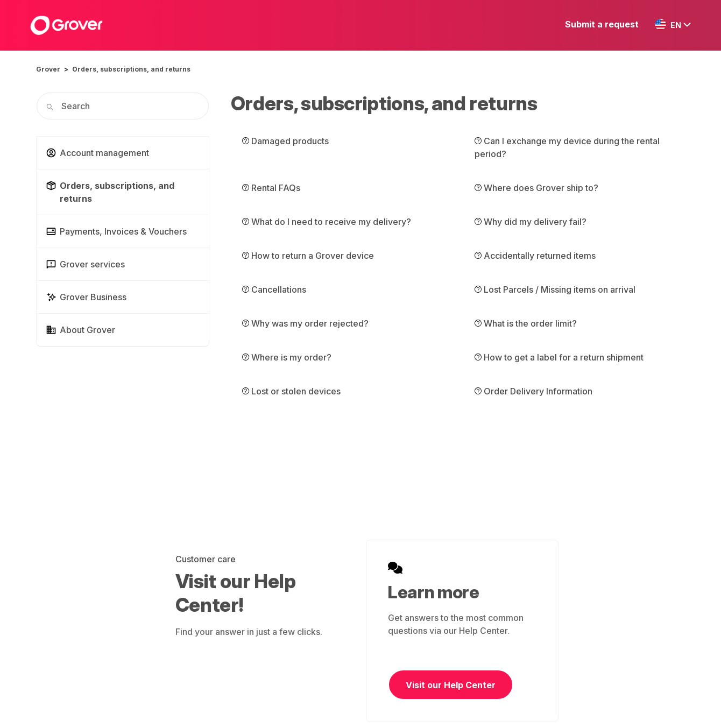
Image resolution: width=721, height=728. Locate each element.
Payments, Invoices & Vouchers (116, 231)
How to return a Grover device (308, 256)
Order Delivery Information (533, 391)
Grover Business (86, 297)
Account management (97, 153)
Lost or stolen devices (291, 391)
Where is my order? (287, 357)
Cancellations (274, 289)
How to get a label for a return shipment (559, 357)
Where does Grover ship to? (536, 188)
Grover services (85, 264)
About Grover (80, 330)
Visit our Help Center (451, 685)
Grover (48, 69)
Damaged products (285, 141)
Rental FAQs (271, 188)
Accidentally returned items (535, 256)
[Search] (123, 106)
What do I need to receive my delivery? (327, 222)
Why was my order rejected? (305, 323)
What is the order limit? (526, 323)
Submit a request (602, 24)
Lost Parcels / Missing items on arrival (555, 289)
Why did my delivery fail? (531, 222)
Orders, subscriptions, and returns (131, 69)
